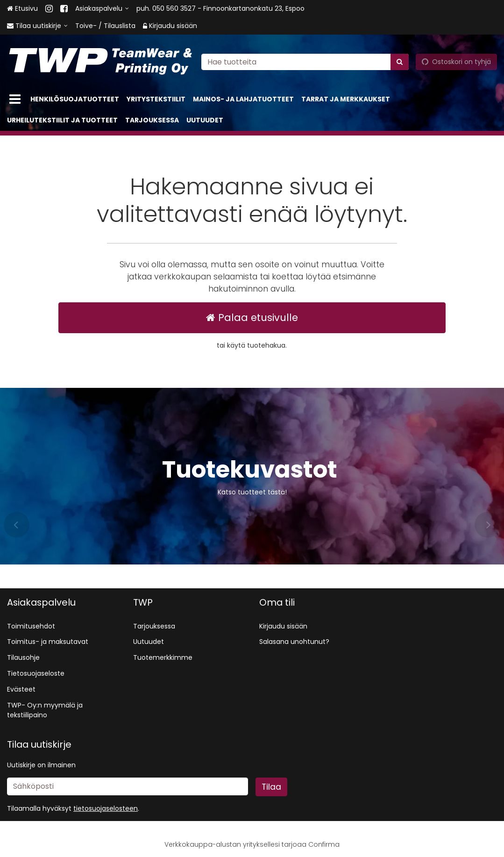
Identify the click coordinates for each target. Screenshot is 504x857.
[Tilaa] (271, 787)
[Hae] (400, 62)
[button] (106, 808)
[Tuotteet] (15, 99)
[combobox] (305, 62)
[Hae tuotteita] (305, 62)
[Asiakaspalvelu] (102, 9)
